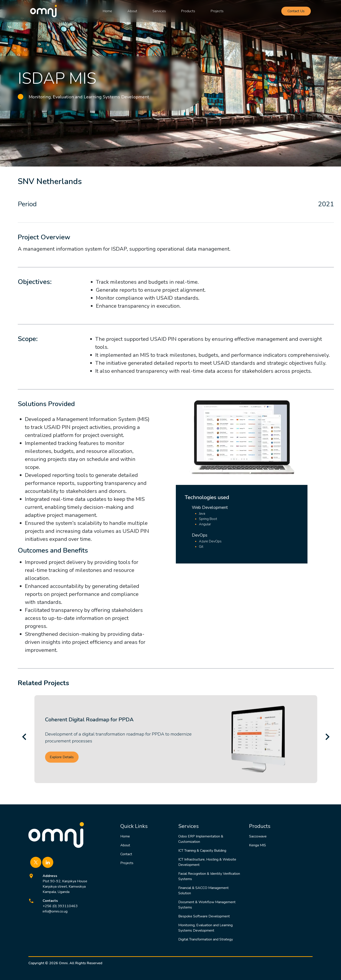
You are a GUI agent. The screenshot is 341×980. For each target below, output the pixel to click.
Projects (217, 11)
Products (188, 11)
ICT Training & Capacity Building (202, 851)
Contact (126, 854)
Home (107, 11)
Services (159, 11)
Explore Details (62, 757)
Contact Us (296, 11)
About (132, 11)
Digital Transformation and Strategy (206, 939)
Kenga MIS (258, 845)
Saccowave (258, 836)
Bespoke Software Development (204, 916)
